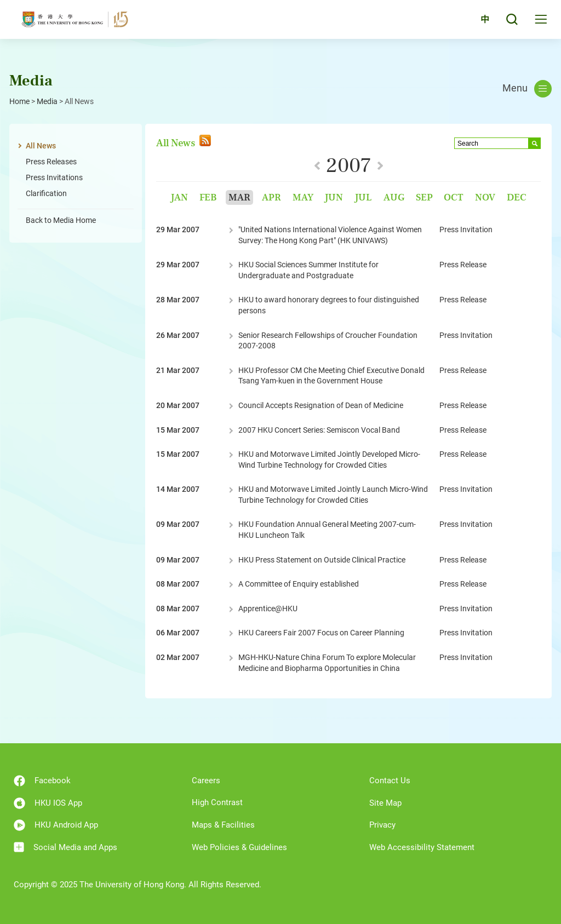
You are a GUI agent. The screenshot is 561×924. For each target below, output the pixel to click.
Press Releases (51, 162)
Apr (271, 197)
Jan (179, 197)
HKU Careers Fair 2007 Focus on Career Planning (321, 633)
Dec (517, 197)
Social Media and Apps (65, 847)
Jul (363, 197)
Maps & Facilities (223, 825)
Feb (208, 197)
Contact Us (390, 780)
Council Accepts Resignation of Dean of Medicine (321, 405)
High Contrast (217, 802)
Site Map (385, 803)
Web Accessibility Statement (422, 847)
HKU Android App (56, 825)
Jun (334, 197)
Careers (206, 780)
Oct (454, 197)
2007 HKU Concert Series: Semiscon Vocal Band (319, 430)
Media (47, 101)
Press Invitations (54, 177)
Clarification (46, 193)
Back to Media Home (61, 220)
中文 (478, 23)
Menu (527, 89)
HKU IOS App (48, 803)
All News (41, 146)
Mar (239, 197)
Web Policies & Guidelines (239, 847)
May (303, 197)
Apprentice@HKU (268, 609)
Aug (394, 197)
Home (19, 101)
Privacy (382, 825)
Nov (485, 197)
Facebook (42, 781)
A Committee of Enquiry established (299, 584)
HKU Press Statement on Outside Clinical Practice (322, 560)
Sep (424, 197)
